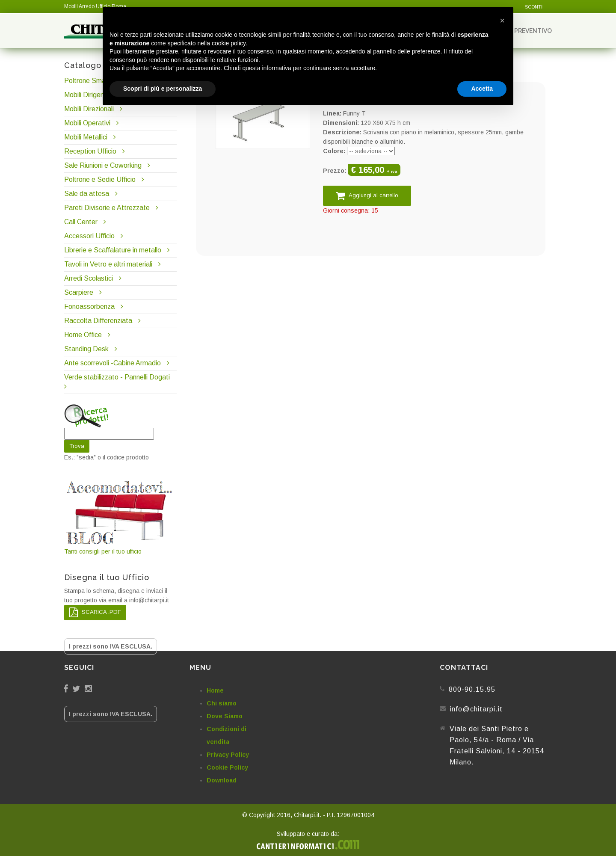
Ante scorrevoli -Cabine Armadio (113, 363)
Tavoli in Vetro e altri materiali (108, 264)
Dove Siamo (225, 716)
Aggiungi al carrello (367, 196)
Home (215, 690)
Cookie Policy (227, 767)
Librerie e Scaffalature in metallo (113, 250)
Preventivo (529, 31)
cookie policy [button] (229, 43)
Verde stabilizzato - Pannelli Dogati (117, 377)
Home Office (83, 335)
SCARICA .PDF (95, 612)
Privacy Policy (228, 755)
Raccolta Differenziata (98, 321)
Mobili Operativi (87, 123)
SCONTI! (534, 7)
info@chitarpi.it (476, 709)
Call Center (81, 222)
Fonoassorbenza (89, 307)
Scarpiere (80, 292)
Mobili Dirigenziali (90, 95)
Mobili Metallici (86, 137)
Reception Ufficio (90, 151)
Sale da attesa (87, 194)
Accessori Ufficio (89, 236)
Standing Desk (86, 349)
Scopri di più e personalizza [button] (163, 89)
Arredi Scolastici (89, 278)
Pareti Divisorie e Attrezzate (107, 208)
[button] (502, 21)
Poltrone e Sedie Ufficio (100, 179)
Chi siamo (222, 703)
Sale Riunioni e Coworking (103, 165)
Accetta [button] (482, 89)
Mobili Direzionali (89, 109)
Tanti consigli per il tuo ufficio (120, 517)
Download (222, 780)
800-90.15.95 (472, 689)
